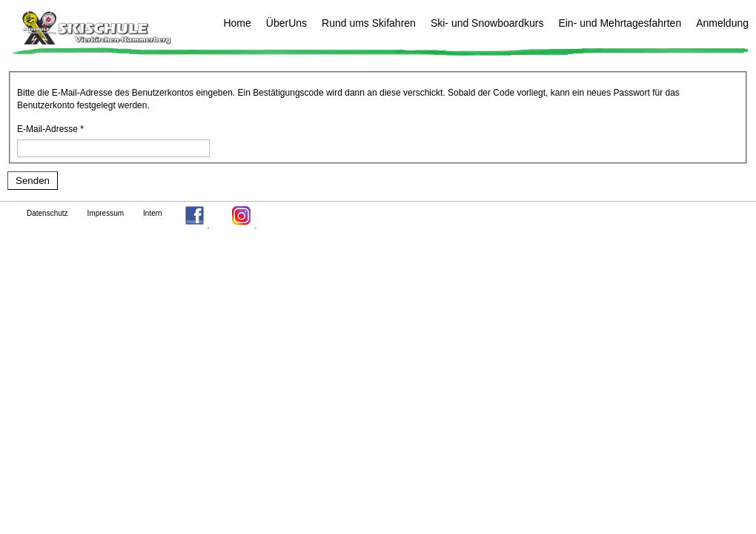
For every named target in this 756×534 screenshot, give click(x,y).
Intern (153, 213)
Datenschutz (47, 213)
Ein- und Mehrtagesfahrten (620, 23)
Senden (33, 181)
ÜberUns (286, 23)
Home (237, 23)
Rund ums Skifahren (369, 23)
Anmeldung (722, 23)
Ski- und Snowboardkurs (487, 23)
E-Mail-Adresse (50, 129)
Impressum (106, 213)
